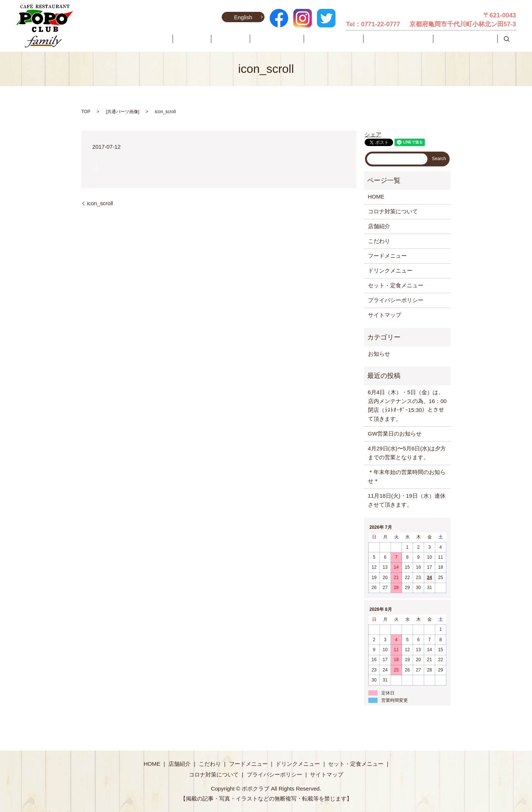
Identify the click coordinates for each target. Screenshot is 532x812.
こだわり (277, 39)
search (507, 39)
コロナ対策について (470, 39)
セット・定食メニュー (414, 39)
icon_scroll (100, 203)
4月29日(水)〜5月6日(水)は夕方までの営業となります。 (407, 453)
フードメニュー (313, 39)
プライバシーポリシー (396, 300)
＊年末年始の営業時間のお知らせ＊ (407, 476)
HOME (223, 39)
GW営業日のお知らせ (395, 434)
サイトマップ (385, 315)
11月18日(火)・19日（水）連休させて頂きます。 (407, 500)
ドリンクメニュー (359, 39)
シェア (373, 134)
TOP (86, 112)
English (243, 17)
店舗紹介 (249, 39)
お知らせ (379, 354)
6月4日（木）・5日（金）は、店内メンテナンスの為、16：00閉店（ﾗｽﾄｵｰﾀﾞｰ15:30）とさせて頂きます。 (407, 405)
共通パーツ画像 (123, 112)
